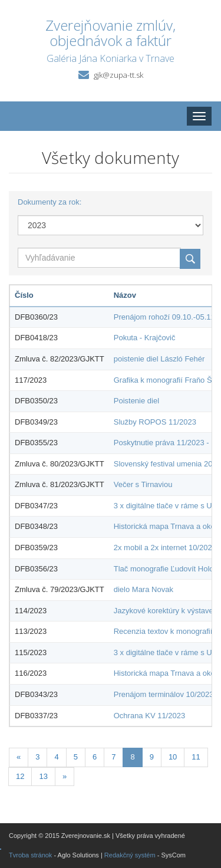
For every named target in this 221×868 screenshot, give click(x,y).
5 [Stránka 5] (76, 757)
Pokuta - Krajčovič (145, 338)
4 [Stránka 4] (56, 757)
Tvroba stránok (30, 855)
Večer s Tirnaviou (143, 484)
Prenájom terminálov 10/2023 (164, 694)
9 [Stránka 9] (152, 757)
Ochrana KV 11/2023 (149, 716)
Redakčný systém (130, 855)
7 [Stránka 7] (113, 757)
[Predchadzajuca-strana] (19, 757)
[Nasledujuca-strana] (65, 777)
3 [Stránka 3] (37, 757)
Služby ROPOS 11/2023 (155, 422)
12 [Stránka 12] (20, 776)
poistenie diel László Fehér (159, 359)
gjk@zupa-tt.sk (118, 75)
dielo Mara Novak (144, 589)
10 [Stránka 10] (173, 757)
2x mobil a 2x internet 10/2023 (165, 548)
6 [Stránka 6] (95, 757)
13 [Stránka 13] (43, 776)
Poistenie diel (136, 401)
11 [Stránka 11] (196, 757)
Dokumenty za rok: (50, 202)
